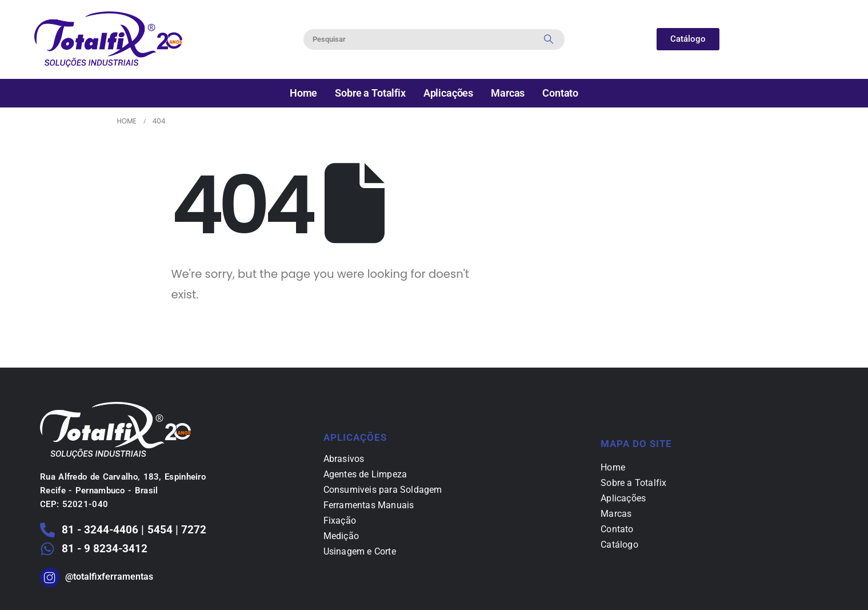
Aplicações (448, 93)
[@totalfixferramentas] (50, 577)
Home (303, 93)
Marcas (508, 93)
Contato (560, 93)
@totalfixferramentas (109, 577)
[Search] (549, 39)
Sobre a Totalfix (370, 93)
